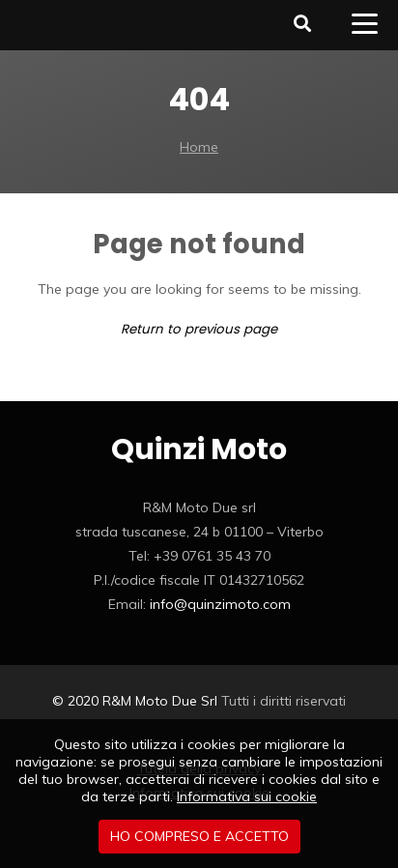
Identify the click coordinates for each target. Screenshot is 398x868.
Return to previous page (199, 329)
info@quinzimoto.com (220, 604)
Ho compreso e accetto (199, 836)
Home (199, 147)
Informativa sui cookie (247, 796)
